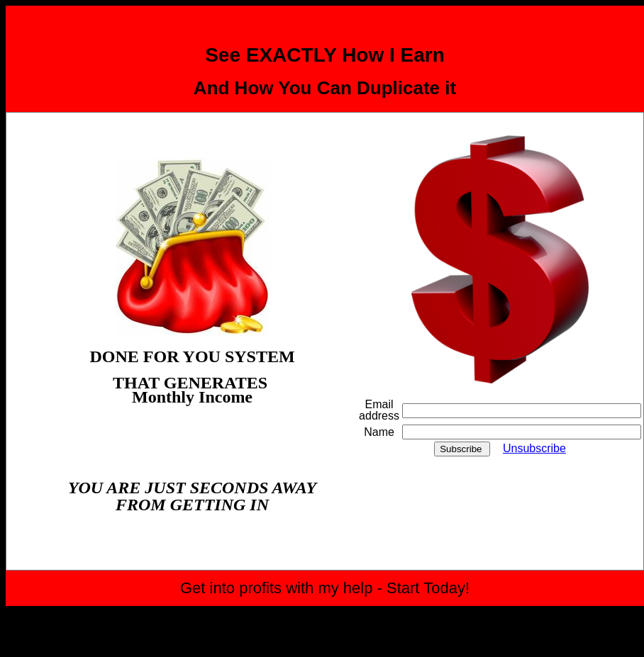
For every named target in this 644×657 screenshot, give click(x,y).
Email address (379, 410)
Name (379, 432)
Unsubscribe (534, 448)
